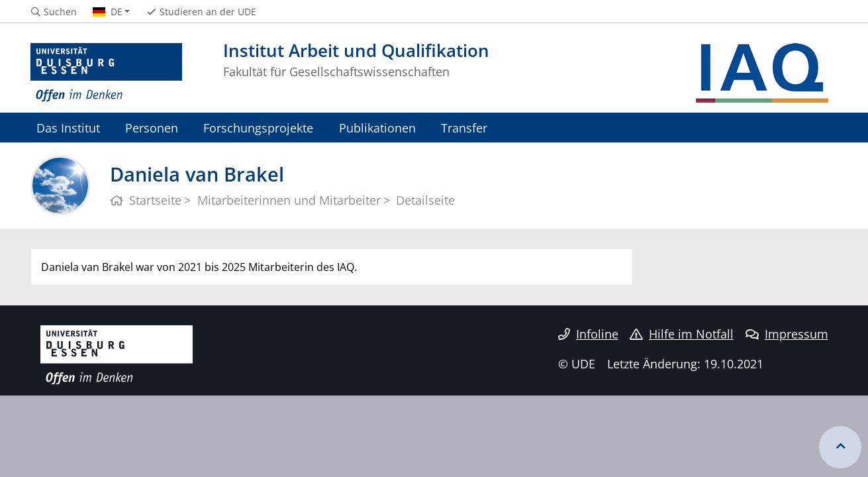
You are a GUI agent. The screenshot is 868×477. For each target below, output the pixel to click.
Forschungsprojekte (258, 128)
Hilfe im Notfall (682, 334)
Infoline (588, 334)
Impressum (787, 334)
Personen (152, 128)
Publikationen (377, 128)
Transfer (464, 128)
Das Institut (68, 128)
